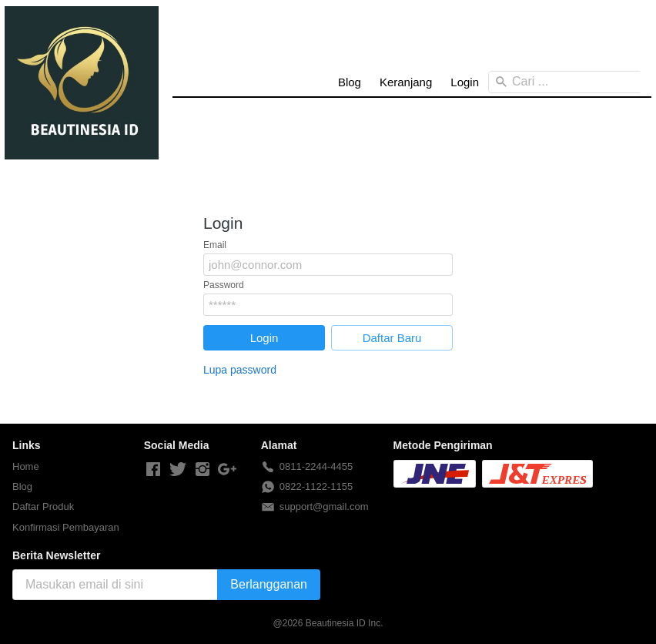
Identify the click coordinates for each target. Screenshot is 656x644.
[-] (153, 470)
